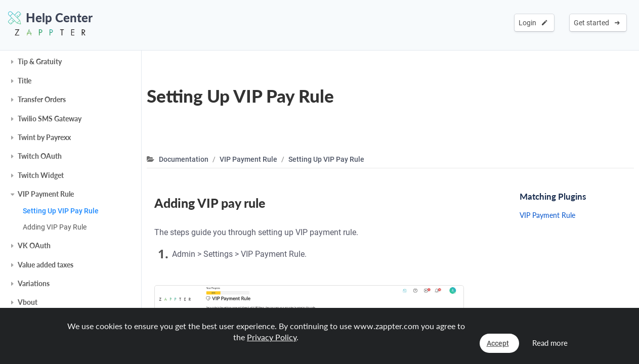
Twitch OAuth (40, 156)
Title (25, 81)
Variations (34, 283)
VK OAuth (34, 245)
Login (533, 23)
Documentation (184, 159)
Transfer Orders (42, 99)
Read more (550, 343)
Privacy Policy (272, 337)
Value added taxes (46, 265)
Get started (597, 23)
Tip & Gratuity (40, 61)
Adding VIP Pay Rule (55, 227)
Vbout (28, 302)
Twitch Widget (41, 175)
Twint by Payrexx (44, 137)
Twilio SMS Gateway (50, 119)
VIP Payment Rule (46, 194)
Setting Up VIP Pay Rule (61, 211)
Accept (498, 343)
